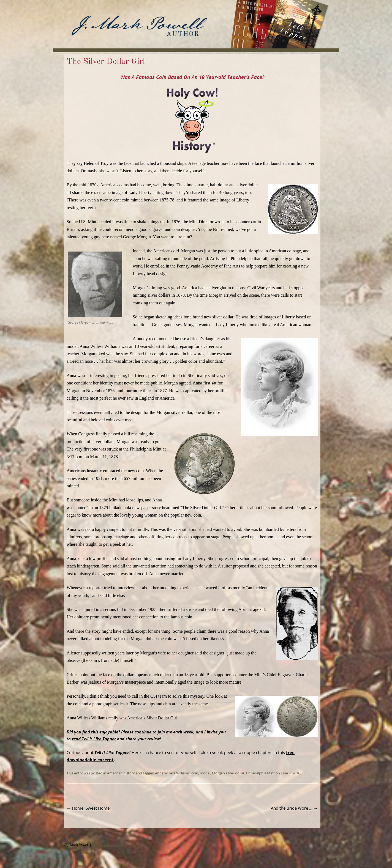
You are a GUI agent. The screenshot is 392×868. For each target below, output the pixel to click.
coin (195, 773)
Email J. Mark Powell (107, 845)
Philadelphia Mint (260, 773)
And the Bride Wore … (294, 808)
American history (121, 773)
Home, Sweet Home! (89, 808)
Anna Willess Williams (172, 773)
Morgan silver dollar (228, 773)
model (205, 773)
